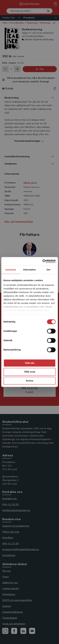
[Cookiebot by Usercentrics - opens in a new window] (42, 261)
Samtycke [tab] (11, 270)
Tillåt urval (29, 372)
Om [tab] (48, 270)
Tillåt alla (30, 363)
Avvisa (30, 381)
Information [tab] (30, 270)
